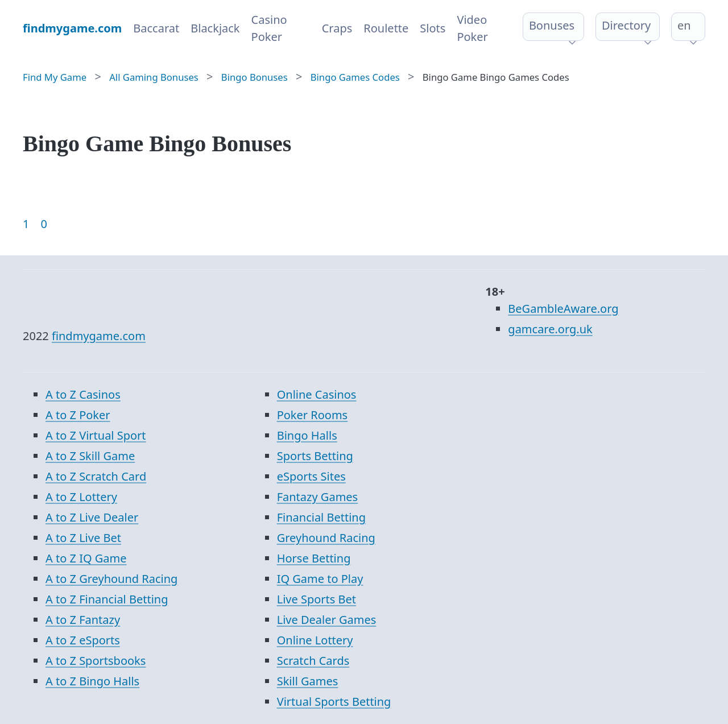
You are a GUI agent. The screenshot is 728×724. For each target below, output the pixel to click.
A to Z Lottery (81, 497)
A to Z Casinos (83, 394)
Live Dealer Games (327, 620)
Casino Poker (269, 28)
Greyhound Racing (326, 538)
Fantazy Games (318, 497)
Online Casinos (317, 394)
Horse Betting (314, 558)
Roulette (386, 28)
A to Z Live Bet (83, 538)
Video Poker (472, 28)
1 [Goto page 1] (26, 224)
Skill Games (308, 681)
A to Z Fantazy (83, 620)
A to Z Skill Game (90, 456)
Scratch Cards (313, 661)
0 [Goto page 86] (44, 224)
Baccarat (156, 28)
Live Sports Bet (317, 599)
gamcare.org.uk (550, 329)
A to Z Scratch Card (96, 476)
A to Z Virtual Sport (96, 435)
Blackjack (215, 28)
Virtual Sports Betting (334, 702)
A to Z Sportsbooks (96, 661)
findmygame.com (99, 336)
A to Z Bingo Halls (92, 681)
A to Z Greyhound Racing (111, 579)
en (684, 25)
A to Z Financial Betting (107, 599)
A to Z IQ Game (86, 558)
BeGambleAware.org (563, 309)
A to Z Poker (78, 415)
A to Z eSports (83, 640)
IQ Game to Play (320, 579)
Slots (433, 28)
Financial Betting (321, 517)
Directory (626, 25)
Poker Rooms (313, 415)
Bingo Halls (307, 435)
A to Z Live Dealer (92, 517)
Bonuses (552, 25)
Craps (337, 28)
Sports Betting (315, 456)
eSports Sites (311, 476)
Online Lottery (315, 640)
